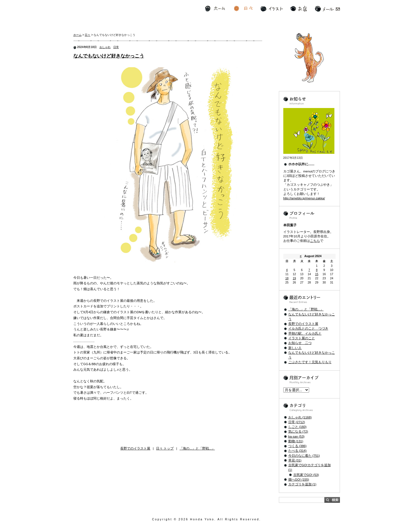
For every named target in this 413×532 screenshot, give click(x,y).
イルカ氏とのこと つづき (308, 328)
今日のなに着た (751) (304, 456)
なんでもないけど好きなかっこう (109, 56)
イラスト (272, 9)
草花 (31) (295, 460)
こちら (315, 241)
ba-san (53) (296, 436)
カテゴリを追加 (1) (302, 484)
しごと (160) (297, 427)
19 (294, 278)
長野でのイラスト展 (135, 448)
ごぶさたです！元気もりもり (310, 362)
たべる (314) (297, 451)
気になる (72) (298, 431)
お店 (299, 9)
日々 (243, 9)
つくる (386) (297, 446)
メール (327, 9)
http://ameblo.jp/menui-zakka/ (304, 198)
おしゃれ (105, 47)
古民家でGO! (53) (306, 475)
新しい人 (295, 348)
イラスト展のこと (302, 338)
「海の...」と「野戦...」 (197, 448)
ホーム (215, 9)
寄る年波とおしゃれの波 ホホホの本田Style (110, 15)
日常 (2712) (297, 422)
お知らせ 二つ (300, 343)
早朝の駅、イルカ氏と (305, 333)
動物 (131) (296, 441)
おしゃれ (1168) (300, 417)
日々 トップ (165, 448)
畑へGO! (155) (299, 480)
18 (287, 278)
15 (317, 274)
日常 (116, 47)
